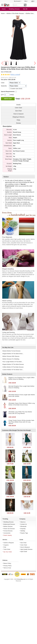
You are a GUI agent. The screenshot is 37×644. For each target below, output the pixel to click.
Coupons (6, 545)
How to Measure (25, 547)
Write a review (15, 75)
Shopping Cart (35, 5)
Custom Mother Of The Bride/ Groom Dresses (13, 370)
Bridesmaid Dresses (9, 524)
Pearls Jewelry (8, 535)
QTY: (3, 95)
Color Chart (24, 545)
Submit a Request (9, 543)
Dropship (23, 529)
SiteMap (23, 531)
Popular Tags (24, 533)
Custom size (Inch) (16, 89)
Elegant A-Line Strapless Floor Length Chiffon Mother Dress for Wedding (22, 378)
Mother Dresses (8, 526)
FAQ (5, 547)
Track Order (7, 549)
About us (23, 522)
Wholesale (23, 526)
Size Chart (23, 543)
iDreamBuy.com (21, 579)
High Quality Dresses (26, 549)
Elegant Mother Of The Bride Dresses (13, 364)
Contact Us (24, 524)
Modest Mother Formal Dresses (11, 351)
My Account (18, 1)
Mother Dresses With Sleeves (11, 356)
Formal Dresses (8, 531)
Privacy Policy (7, 566)
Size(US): (4, 86)
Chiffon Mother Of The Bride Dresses (13, 367)
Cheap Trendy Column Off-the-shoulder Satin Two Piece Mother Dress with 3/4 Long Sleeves (21, 422)
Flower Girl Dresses (9, 529)
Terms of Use (7, 568)
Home (4, 9)
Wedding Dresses (14, 9)
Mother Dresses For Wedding (11, 359)
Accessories (7, 533)
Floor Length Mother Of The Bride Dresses (13, 362)
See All (25, 9)
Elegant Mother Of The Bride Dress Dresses (13, 354)
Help (26, 1)
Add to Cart (8, 99)
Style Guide (24, 552)
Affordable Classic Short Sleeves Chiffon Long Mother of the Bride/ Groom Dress (22, 404)
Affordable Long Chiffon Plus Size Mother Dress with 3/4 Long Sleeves (20, 413)
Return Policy (7, 563)
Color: (3, 83)
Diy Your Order (8, 552)
